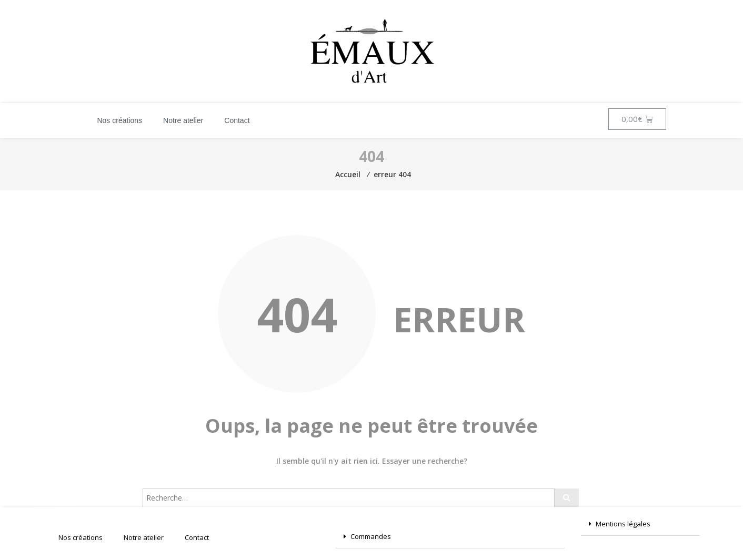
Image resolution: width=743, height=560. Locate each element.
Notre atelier (183, 120)
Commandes (371, 536)
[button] (450, 537)
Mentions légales (623, 524)
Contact (237, 120)
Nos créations (119, 120)
